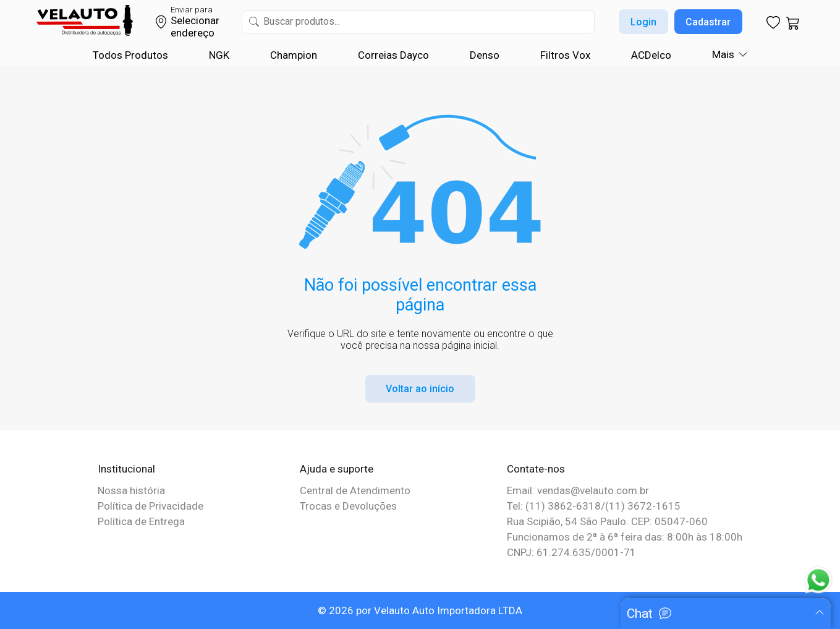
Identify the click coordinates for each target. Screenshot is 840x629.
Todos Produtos (130, 55)
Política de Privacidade (151, 506)
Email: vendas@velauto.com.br (578, 490)
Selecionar (195, 20)
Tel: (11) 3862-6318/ (556, 506)
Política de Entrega (141, 521)
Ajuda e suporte (337, 469)
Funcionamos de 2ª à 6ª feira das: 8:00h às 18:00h (625, 537)
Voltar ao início (420, 389)
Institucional (126, 469)
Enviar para (192, 10)
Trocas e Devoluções (348, 506)
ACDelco (651, 55)
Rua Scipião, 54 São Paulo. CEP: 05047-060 (607, 521)
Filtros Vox (565, 55)
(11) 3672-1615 (643, 506)
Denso (485, 55)
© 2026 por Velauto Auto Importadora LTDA (420, 610)
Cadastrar (708, 22)
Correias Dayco (393, 55)
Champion (294, 55)
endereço (193, 33)
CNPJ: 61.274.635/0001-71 (571, 552)
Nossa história (131, 490)
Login (643, 22)
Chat (640, 614)
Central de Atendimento (355, 490)
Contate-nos (536, 469)
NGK (219, 55)
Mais (723, 54)
